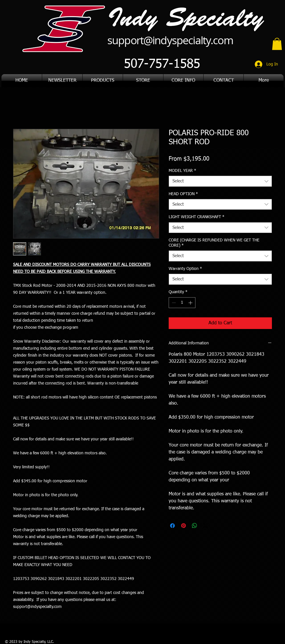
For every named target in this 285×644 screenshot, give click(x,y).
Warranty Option (185, 269)
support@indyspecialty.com (170, 40)
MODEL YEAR (182, 171)
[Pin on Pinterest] (184, 526)
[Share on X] (206, 526)
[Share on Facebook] (172, 526)
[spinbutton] (182, 303)
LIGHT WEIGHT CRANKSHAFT (197, 217)
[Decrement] (173, 303)
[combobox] (220, 181)
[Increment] (191, 303)
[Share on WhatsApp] (195, 526)
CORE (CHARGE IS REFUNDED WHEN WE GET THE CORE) (214, 243)
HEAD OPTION (183, 194)
